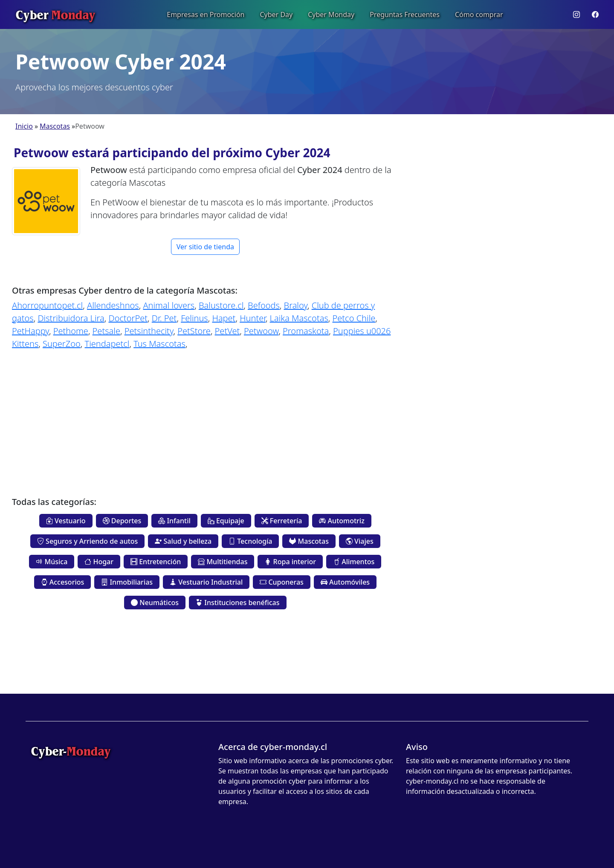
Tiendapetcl (107, 344)
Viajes (360, 541)
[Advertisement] (205, 417)
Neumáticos (155, 603)
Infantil (174, 521)
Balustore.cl (221, 305)
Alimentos (354, 562)
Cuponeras (282, 582)
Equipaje (226, 521)
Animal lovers (169, 305)
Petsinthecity (149, 331)
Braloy (296, 305)
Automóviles (345, 582)
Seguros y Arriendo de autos (87, 541)
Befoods (264, 305)
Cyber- (71, 751)
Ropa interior (290, 562)
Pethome (71, 331)
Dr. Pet (164, 318)
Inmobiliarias (127, 582)
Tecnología (250, 541)
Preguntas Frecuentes (405, 14)
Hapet (224, 318)
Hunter (253, 318)
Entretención (156, 562)
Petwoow (261, 331)
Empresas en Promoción (206, 14)
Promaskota (306, 331)
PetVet (227, 331)
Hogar (99, 562)
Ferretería (282, 521)
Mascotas (55, 126)
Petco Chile (354, 318)
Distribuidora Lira (71, 318)
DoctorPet (128, 318)
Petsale (106, 331)
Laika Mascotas (299, 318)
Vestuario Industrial (206, 582)
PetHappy (30, 331)
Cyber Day (276, 14)
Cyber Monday (331, 14)
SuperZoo (62, 344)
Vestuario (66, 521)
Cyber (55, 14)
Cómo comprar (479, 14)
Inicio (24, 126)
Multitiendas (223, 562)
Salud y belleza (183, 541)
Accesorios (63, 582)
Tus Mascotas (159, 344)
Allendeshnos (113, 305)
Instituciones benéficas (237, 603)
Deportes (122, 521)
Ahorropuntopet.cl (47, 305)
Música (52, 562)
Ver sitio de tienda (205, 247)
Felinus (194, 318)
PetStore (194, 331)
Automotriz (342, 521)
